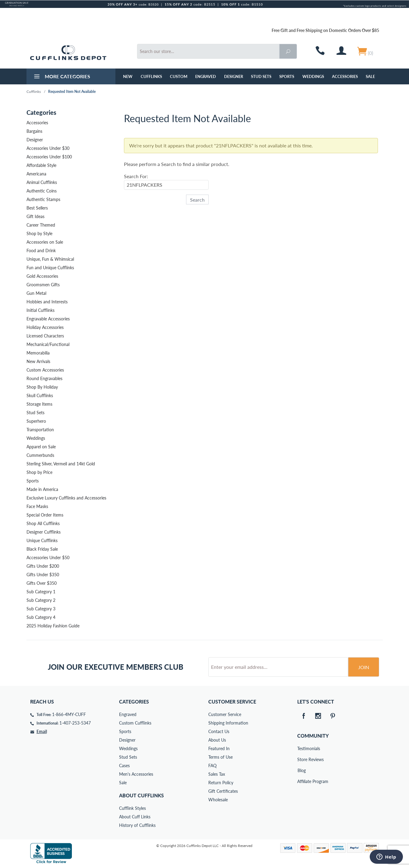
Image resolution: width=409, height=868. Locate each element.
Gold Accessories (42, 276)
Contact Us (219, 731)
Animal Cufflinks (42, 182)
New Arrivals (38, 361)
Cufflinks (151, 76)
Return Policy (221, 783)
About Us (217, 740)
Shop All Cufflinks (43, 523)
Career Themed (41, 225)
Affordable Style (41, 165)
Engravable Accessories (48, 319)
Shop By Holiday (42, 387)
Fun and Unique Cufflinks (50, 268)
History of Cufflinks (137, 825)
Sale (370, 76)
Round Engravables (44, 378)
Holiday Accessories (45, 327)
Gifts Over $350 (42, 583)
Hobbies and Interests (47, 302)
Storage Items (39, 404)
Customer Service (225, 714)
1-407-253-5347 (75, 723)
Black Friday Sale (42, 549)
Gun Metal (36, 293)
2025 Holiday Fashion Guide (53, 626)
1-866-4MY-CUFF (69, 714)
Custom (179, 76)
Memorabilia (38, 353)
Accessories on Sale (45, 242)
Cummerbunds (40, 455)
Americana (36, 174)
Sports (287, 76)
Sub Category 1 (41, 592)
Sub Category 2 (41, 600)
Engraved (206, 76)
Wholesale (218, 800)
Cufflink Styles (132, 808)
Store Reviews (301, 759)
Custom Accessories (45, 370)
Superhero (36, 421)
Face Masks (37, 506)
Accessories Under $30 (48, 148)
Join (364, 667)
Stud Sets (261, 76)
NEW (128, 76)
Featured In (219, 748)
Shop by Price (39, 472)
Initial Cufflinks (41, 310)
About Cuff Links (135, 817)
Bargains (34, 131)
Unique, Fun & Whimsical (50, 259)
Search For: (136, 176)
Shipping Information (228, 723)
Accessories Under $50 (48, 557)
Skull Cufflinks (40, 395)
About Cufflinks (141, 795)
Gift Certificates (223, 791)
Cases (124, 766)
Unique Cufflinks (42, 540)
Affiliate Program (301, 781)
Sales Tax (217, 774)
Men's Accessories (136, 774)
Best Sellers (37, 208)
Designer (234, 76)
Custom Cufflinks (135, 723)
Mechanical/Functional (48, 344)
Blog (302, 770)
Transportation (40, 430)
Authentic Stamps (43, 199)
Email (42, 731)
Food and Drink (41, 251)
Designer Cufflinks (44, 532)
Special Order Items (45, 515)
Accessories (345, 76)
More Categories (61, 77)
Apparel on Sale (41, 447)
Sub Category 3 (41, 609)
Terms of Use (220, 757)
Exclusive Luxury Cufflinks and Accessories (66, 498)
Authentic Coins (42, 191)
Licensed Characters (45, 336)
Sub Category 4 (41, 617)
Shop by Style (39, 233)
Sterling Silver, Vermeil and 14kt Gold (61, 464)
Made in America (42, 489)
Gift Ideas (35, 216)
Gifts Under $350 (43, 575)
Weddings (313, 76)
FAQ (212, 766)
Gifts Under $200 (43, 566)
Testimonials (301, 748)
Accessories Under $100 (49, 157)
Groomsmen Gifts (43, 285)
